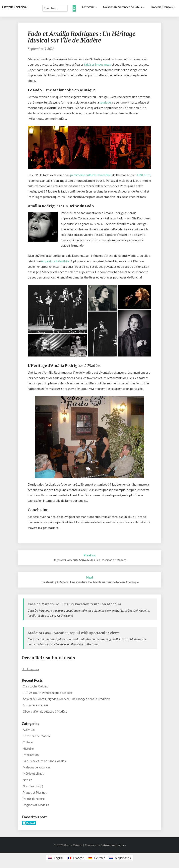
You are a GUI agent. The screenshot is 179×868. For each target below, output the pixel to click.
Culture (28, 742)
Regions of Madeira (36, 805)
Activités (29, 730)
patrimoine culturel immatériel (91, 175)
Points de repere (34, 799)
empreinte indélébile (55, 261)
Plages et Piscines (35, 792)
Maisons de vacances (37, 767)
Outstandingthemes (113, 845)
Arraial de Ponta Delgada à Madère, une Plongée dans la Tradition (66, 699)
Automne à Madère (35, 705)
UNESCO (144, 175)
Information (31, 755)
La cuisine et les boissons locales (44, 761)
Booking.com (30, 669)
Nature (27, 780)
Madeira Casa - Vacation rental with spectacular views (74, 633)
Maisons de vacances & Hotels (124, 7)
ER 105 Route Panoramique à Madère (48, 693)
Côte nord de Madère (37, 736)
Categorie (89, 7)
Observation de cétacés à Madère (45, 711)
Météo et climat (33, 773)
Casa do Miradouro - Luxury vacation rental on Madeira (74, 604)
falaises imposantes (97, 64)
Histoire (28, 749)
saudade (105, 102)
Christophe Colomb (35, 686)
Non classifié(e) (33, 786)
